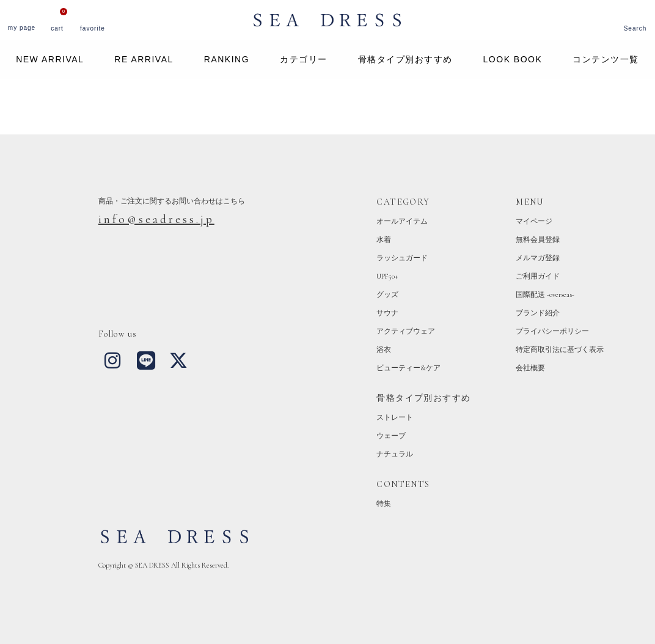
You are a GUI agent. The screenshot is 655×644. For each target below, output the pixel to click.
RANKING (227, 59)
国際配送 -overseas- (545, 295)
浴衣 (384, 349)
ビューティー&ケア (408, 368)
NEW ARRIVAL (50, 59)
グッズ (387, 295)
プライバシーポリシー (552, 331)
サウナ (387, 313)
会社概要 (530, 368)
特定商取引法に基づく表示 (560, 349)
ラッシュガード (402, 258)
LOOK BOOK (513, 59)
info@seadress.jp (156, 219)
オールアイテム (402, 221)
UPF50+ (387, 276)
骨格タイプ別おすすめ (405, 59)
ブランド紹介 (538, 313)
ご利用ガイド (538, 276)
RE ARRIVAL (144, 59)
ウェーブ (391, 436)
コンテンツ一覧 (606, 59)
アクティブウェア (406, 331)
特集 (384, 503)
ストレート (395, 417)
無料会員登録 (538, 240)
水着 (384, 240)
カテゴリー (304, 59)
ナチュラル (395, 454)
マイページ (534, 221)
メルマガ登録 (538, 258)
